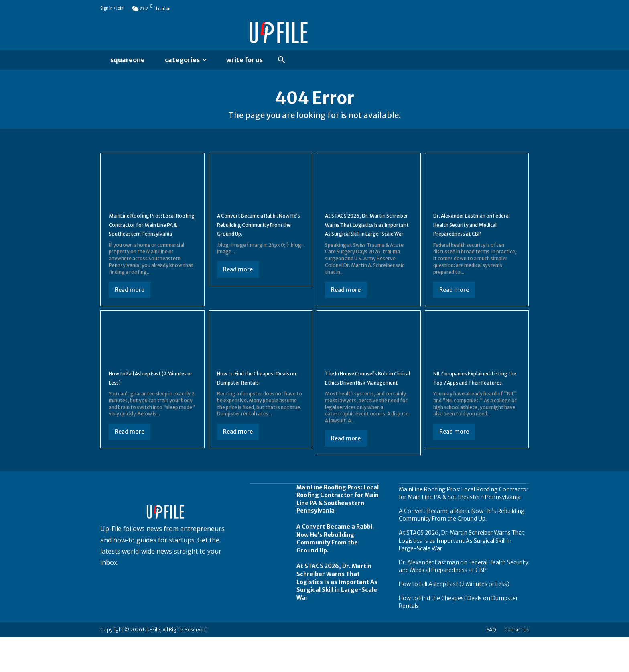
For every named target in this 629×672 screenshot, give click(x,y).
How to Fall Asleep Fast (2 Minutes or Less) (454, 619)
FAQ (491, 664)
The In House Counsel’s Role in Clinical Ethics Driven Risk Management (367, 407)
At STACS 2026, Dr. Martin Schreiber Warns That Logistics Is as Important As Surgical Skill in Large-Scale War (367, 241)
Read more (130, 306)
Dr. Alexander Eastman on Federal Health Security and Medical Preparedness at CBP (464, 601)
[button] (282, 60)
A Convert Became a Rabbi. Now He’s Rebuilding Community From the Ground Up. (335, 573)
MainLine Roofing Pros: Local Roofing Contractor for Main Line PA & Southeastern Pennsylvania (464, 527)
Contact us (516, 664)
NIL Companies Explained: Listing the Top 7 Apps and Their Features (473, 407)
